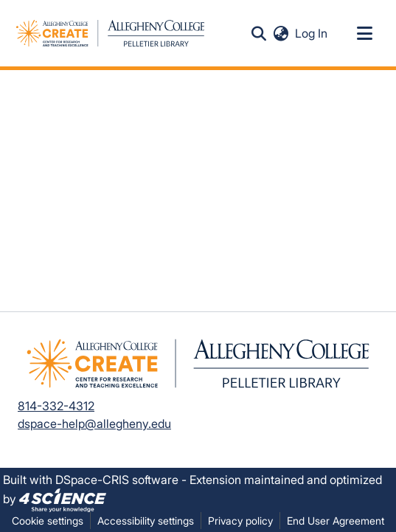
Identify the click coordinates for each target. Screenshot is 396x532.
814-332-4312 (56, 406)
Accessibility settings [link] (146, 521)
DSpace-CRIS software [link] (117, 480)
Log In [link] (312, 33)
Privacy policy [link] (240, 521)
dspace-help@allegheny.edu (94, 424)
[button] (258, 33)
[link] (63, 499)
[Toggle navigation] (364, 33)
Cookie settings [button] (48, 521)
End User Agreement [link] (336, 521)
